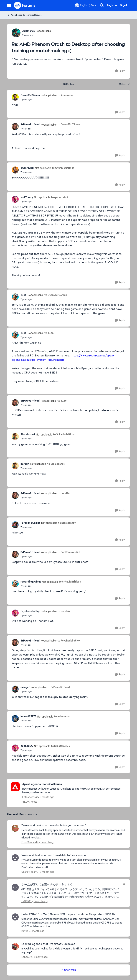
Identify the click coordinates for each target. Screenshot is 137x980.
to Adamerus (65, 95)
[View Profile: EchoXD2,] (15, 947)
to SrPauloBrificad (64, 434)
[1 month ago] (47, 842)
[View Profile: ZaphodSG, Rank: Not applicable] (15, 748)
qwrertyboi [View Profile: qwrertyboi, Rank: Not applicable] (27, 168)
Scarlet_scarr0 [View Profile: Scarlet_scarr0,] (30, 872)
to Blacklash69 (56, 464)
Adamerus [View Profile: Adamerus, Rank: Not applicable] (28, 31)
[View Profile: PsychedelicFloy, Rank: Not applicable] (15, 613)
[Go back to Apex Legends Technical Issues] (74, 784)
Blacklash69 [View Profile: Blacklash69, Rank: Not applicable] (28, 434)
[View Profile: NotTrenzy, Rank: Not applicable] (15, 199)
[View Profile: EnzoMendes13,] (15, 828)
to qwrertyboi (59, 197)
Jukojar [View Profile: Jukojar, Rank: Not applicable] (25, 687)
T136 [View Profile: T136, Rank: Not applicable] (24, 295)
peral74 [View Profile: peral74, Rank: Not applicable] (25, 464)
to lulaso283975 (60, 746)
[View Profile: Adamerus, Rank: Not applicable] (16, 33)
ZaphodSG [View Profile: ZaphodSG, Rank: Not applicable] (27, 746)
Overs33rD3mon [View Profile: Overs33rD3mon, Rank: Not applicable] (30, 95)
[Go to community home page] (25, 5)
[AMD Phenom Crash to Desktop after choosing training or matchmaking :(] (37, 35)
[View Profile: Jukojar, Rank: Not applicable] (15, 689)
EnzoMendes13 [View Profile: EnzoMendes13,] (30, 842)
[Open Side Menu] (9, 5)
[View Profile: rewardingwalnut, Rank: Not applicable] (15, 584)
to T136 (49, 333)
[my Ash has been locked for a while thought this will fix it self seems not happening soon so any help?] (73, 951)
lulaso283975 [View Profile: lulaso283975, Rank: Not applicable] (28, 716)
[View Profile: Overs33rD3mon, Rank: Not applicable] (15, 97)
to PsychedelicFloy (69, 641)
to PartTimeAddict (69, 552)
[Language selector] (86, 5)
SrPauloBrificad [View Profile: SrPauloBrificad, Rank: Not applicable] (30, 124)
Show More (68, 970)
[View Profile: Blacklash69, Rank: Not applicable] (15, 437)
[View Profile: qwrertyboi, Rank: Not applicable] (15, 170)
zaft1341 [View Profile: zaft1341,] (26, 901)
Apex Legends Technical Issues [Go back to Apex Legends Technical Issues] (24, 15)
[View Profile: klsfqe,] (15, 917)
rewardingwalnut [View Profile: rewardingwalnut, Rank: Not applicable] (31, 582)
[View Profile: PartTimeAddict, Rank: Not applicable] (15, 525)
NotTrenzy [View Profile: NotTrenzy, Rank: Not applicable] (27, 197)
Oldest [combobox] (125, 84)
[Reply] (120, 71)
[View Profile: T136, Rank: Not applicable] (15, 297)
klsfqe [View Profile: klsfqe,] (25, 931)
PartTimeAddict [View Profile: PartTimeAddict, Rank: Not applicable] (30, 523)
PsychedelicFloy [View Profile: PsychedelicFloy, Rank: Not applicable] (30, 611)
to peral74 (64, 493)
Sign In (124, 5)
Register (112, 5)
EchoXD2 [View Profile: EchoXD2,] (27, 957)
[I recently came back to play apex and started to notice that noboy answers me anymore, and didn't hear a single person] (73, 834)
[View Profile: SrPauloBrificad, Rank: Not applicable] (15, 127)
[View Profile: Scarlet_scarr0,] (15, 858)
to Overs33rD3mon (69, 124)
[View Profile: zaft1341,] (15, 887)
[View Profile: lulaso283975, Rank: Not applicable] (15, 719)
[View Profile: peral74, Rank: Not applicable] (15, 466)
